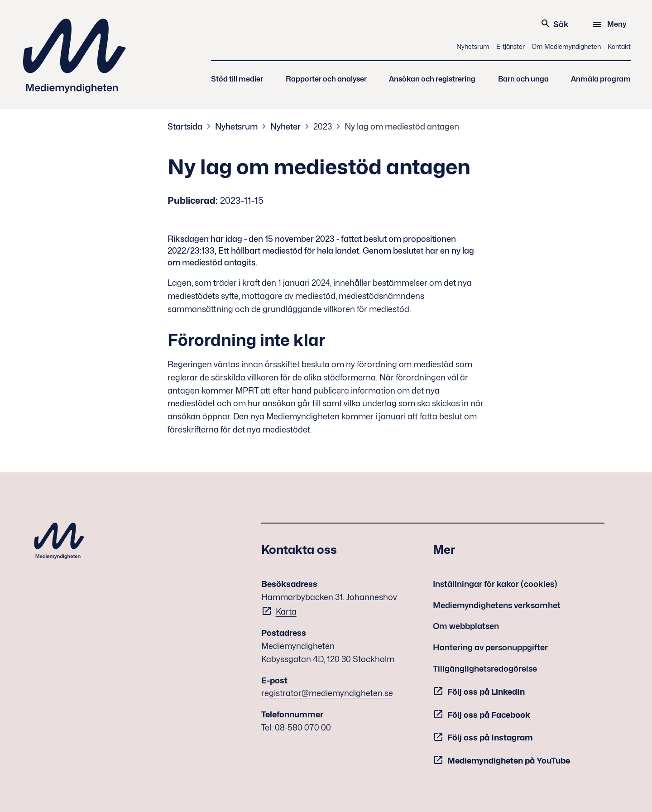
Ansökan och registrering (432, 79)
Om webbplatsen (466, 626)
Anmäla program (601, 79)
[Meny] (611, 24)
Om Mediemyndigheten (566, 46)
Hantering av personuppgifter (490, 647)
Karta (286, 612)
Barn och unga (523, 79)
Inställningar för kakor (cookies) (495, 584)
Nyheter (285, 127)
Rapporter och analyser (326, 79)
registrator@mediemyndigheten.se (327, 693)
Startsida (185, 127)
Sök (554, 24)
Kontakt (619, 46)
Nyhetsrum (473, 46)
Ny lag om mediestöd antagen (402, 127)
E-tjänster (511, 46)
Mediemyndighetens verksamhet (497, 605)
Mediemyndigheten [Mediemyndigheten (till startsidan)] (75, 56)
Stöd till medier (237, 79)
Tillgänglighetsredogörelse (485, 669)
